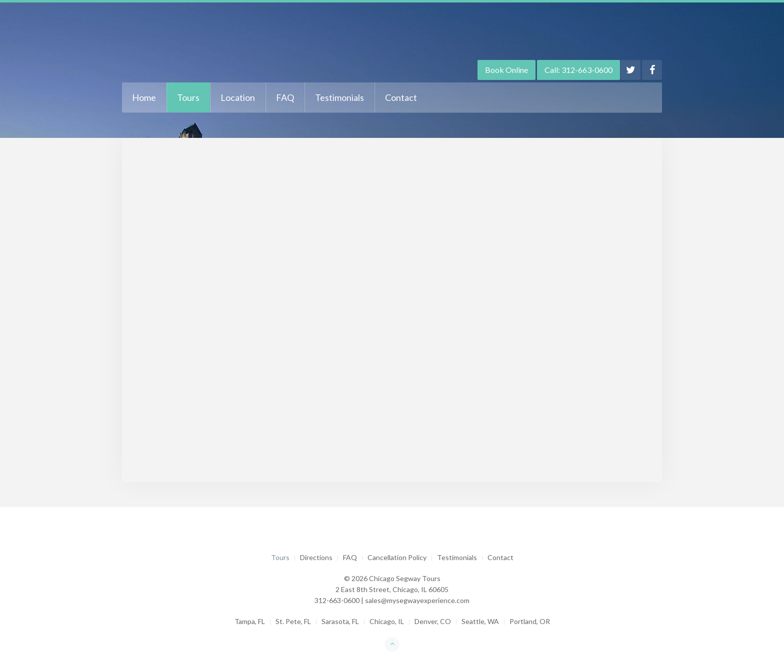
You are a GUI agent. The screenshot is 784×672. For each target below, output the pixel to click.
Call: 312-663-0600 (578, 70)
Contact (401, 97)
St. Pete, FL (293, 621)
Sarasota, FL (340, 621)
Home (144, 97)
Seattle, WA (480, 621)
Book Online (506, 70)
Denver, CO (433, 621)
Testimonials (339, 97)
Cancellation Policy (397, 557)
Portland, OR (530, 621)
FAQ (285, 97)
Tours (188, 97)
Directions (316, 557)
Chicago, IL (387, 621)
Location (238, 97)
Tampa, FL (250, 621)
